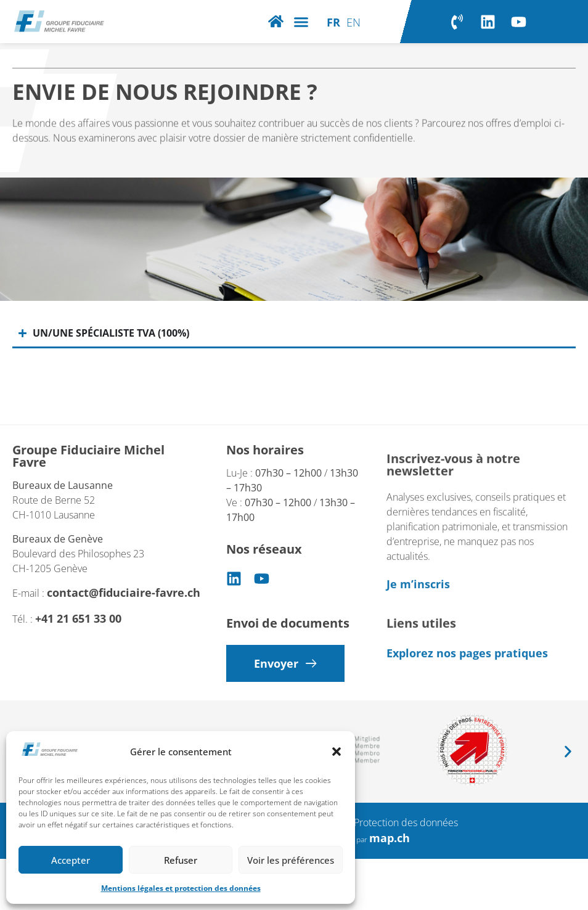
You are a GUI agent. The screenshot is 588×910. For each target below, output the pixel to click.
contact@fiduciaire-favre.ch (124, 608)
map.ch (390, 838)
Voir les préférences (291, 860)
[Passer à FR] (333, 22)
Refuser (181, 860)
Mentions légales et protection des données (181, 888)
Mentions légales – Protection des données (364, 822)
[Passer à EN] (353, 22)
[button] (337, 752)
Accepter (71, 860)
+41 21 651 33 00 (78, 634)
